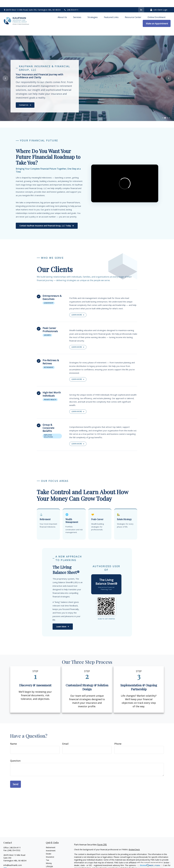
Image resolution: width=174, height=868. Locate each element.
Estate (49, 846)
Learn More (78, 308)
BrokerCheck (134, 842)
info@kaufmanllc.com (13, 858)
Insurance (50, 850)
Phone (118, 737)
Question (15, 754)
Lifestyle (49, 859)
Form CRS (102, 837)
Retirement (51, 840)
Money (49, 856)
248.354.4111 (71, 3)
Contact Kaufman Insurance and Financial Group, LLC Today (47, 219)
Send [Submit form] (16, 777)
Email (65, 737)
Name (13, 737)
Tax (47, 853)
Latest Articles (52, 862)
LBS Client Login (159, 3)
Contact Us (25, 98)
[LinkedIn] (141, 3)
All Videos (50, 865)
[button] (62, 10)
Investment (51, 843)
